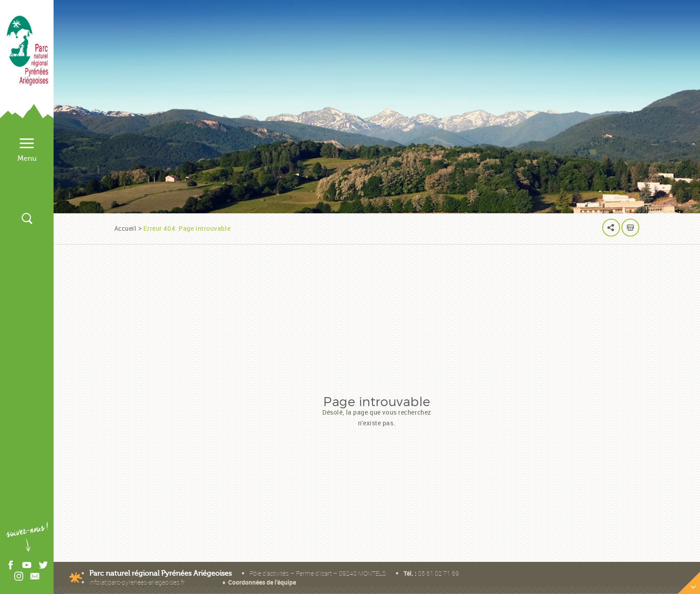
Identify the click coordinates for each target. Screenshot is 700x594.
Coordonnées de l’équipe (262, 582)
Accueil (125, 228)
